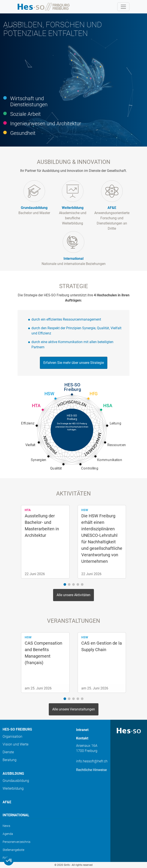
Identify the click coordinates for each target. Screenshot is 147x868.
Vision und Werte (16, 744)
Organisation (12, 737)
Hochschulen (72, 404)
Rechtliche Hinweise (91, 770)
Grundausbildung (16, 781)
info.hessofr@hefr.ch (92, 761)
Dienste (8, 752)
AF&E (7, 802)
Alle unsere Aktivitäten (73, 595)
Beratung (10, 760)
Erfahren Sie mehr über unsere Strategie (74, 363)
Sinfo (67, 865)
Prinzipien (50, 445)
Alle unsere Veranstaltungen (74, 709)
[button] (65, 584)
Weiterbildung (13, 788)
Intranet (82, 730)
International (16, 815)
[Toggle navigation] (123, 7)
